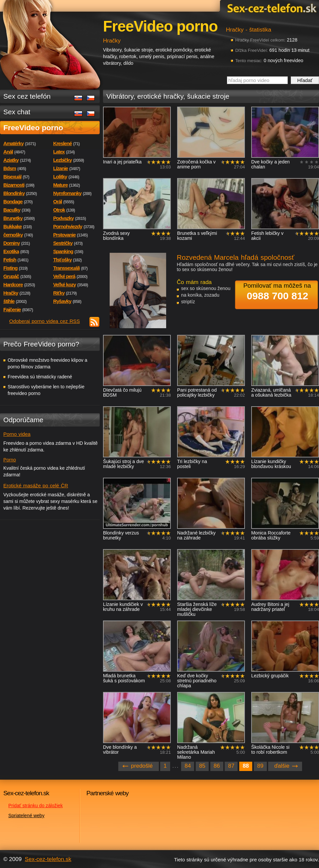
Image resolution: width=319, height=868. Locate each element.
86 (217, 766)
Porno (10, 460)
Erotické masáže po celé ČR (36, 485)
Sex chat (17, 112)
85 (202, 766)
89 (260, 766)
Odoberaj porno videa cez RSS (45, 321)
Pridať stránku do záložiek (36, 806)
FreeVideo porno (33, 128)
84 (188, 766)
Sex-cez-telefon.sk (271, 8)
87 (231, 766)
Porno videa (17, 434)
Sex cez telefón (27, 96)
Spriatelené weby (26, 816)
